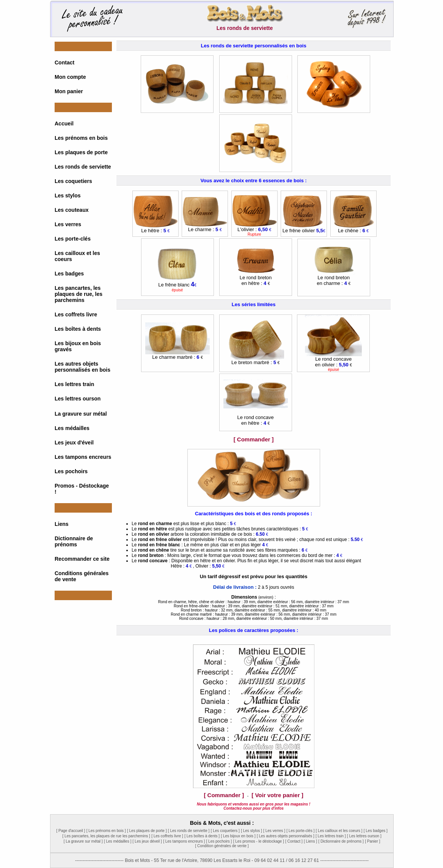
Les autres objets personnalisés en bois (82, 367)
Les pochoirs (71, 471)
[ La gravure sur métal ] (83, 841)
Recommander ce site (82, 559)
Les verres (68, 224)
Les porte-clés (73, 239)
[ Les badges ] (376, 831)
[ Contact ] (294, 841)
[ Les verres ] (274, 831)
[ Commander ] (254, 439)
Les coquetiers (73, 181)
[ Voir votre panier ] (277, 795)
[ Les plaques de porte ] (147, 831)
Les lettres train (74, 384)
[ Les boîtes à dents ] (202, 836)
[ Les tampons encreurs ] (184, 841)
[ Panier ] (372, 841)
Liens (62, 524)
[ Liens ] (310, 841)
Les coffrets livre (76, 314)
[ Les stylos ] (251, 831)
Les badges (69, 274)
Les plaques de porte (81, 152)
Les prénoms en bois (81, 138)
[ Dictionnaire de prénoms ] (341, 841)
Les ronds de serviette (83, 167)
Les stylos (68, 195)
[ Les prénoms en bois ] (106, 831)
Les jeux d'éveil (74, 443)
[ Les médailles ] (118, 841)
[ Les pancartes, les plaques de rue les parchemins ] (106, 836)
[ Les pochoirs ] (219, 841)
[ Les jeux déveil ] (147, 841)
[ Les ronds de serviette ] (189, 831)
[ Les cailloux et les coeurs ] (339, 831)
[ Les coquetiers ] (225, 831)
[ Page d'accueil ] (71, 831)
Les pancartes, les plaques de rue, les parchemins (79, 294)
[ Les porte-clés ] (300, 831)
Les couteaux (71, 210)
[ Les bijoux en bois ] (238, 836)
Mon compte (70, 77)
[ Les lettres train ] (331, 836)
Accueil (64, 124)
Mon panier (69, 91)
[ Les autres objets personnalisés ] (286, 836)
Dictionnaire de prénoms (74, 541)
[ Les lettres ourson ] (364, 836)
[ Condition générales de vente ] (222, 846)
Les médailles (72, 428)
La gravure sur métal (81, 414)
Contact (64, 63)
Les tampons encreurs (83, 457)
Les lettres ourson (78, 399)
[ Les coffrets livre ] (167, 836)
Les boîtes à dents (78, 329)
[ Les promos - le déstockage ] (259, 841)
